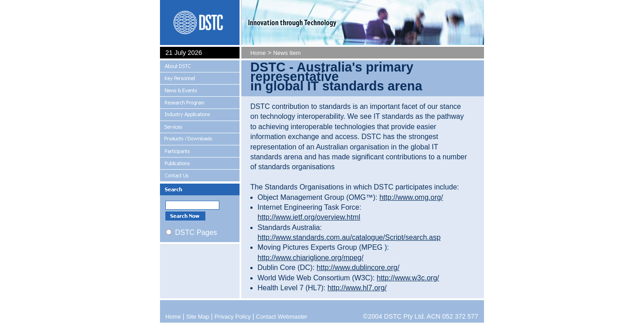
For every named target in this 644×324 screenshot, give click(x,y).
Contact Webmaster (282, 317)
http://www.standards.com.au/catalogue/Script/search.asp (349, 237)
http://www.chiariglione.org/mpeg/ (311, 258)
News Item (287, 53)
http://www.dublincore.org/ (358, 268)
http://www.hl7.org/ (357, 288)
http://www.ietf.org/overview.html (309, 217)
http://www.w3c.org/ (408, 278)
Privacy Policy (233, 317)
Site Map (198, 317)
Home (258, 53)
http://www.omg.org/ (411, 197)
